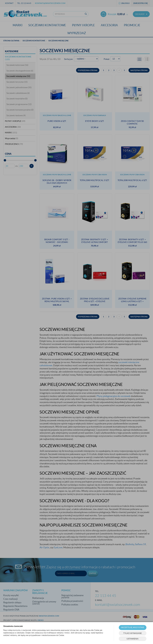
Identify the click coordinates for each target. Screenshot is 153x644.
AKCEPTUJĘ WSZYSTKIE (132, 627)
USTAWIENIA (132, 639)
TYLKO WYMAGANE (133, 633)
